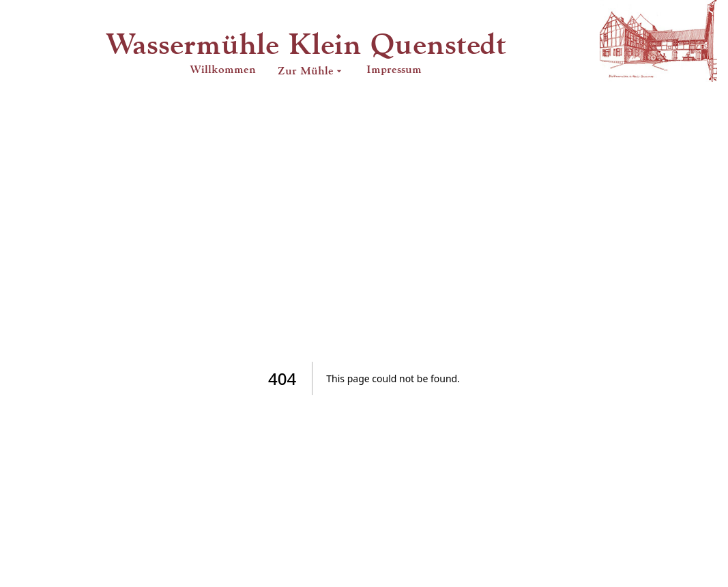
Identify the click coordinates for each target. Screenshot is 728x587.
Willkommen (223, 69)
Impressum (394, 69)
